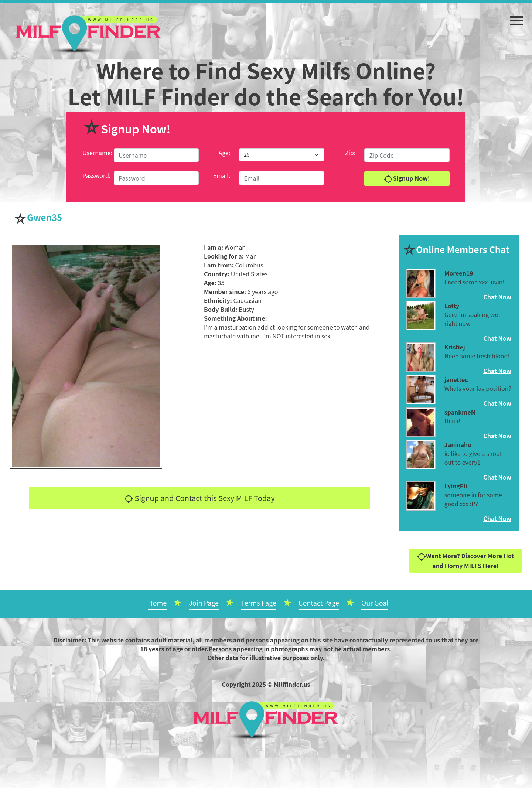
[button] (516, 17)
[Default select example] (282, 155)
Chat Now (497, 297)
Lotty (452, 306)
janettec (456, 379)
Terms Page (259, 603)
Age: (224, 153)
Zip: (350, 153)
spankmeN (460, 412)
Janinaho (458, 444)
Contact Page (319, 603)
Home (158, 603)
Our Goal (375, 603)
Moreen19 (459, 273)
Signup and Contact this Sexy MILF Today (199, 498)
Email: (222, 175)
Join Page (204, 603)
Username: (97, 153)
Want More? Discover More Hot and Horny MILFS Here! (465, 561)
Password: (96, 175)
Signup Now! (407, 179)
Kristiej (455, 347)
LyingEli (456, 486)
